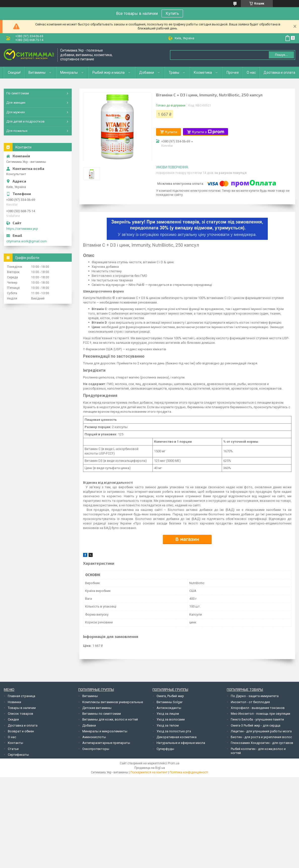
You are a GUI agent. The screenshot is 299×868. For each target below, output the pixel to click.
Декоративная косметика (177, 737)
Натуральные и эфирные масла (181, 743)
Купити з (208, 132)
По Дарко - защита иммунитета (255, 696)
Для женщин (16, 103)
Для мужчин (16, 112)
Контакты (15, 743)
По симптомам (18, 93)
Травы (174, 72)
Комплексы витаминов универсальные (113, 702)
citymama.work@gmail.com (27, 241)
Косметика (203, 72)
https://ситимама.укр (22, 229)
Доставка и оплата (279, 72)
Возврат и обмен (21, 731)
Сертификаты (18, 755)
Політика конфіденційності (189, 772)
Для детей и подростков (25, 121)
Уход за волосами (171, 719)
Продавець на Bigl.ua (150, 768)
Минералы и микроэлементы (105, 731)
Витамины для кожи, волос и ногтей (110, 719)
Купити (171, 132)
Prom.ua (174, 763)
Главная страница (22, 696)
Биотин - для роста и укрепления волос (261, 737)
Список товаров (21, 714)
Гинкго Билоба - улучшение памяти (257, 719)
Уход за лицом (168, 714)
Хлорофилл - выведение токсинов (258, 708)
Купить (172, 13)
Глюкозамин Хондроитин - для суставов (262, 743)
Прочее (233, 72)
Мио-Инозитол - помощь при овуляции (260, 714)
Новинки (14, 702)
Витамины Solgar (170, 702)
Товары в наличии (22, 708)
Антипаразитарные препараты (106, 743)
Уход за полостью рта (174, 731)
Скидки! (14, 72)
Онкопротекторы (96, 749)
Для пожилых (17, 131)
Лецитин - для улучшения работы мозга (261, 731)
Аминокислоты (94, 737)
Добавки (147, 72)
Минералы (69, 72)
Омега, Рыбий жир (170, 696)
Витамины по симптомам (102, 714)
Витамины (37, 72)
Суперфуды (165, 749)
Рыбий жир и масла (108, 72)
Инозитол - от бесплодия (250, 702)
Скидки (13, 719)
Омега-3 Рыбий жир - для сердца (256, 725)
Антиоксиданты (169, 708)
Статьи (13, 749)
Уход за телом (168, 725)
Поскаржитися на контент (149, 772)
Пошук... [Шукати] (281, 55)
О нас (251, 72)
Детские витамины (97, 708)
